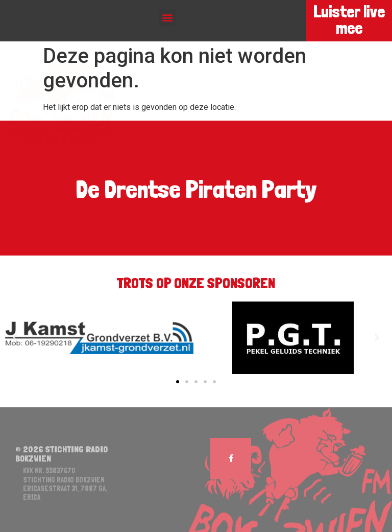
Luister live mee (349, 20)
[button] (167, 18)
